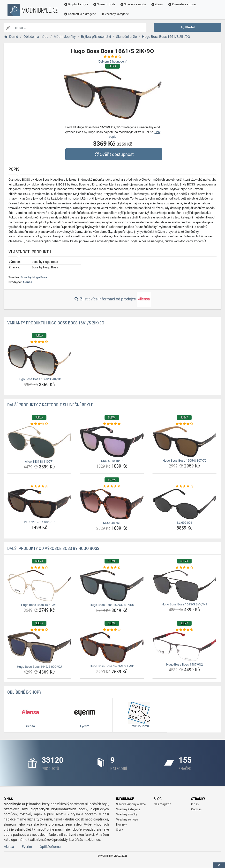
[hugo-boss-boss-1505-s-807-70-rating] (184, 424)
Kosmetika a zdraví (183, 4)
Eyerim (27, 847)
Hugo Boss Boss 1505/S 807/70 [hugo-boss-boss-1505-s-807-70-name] (184, 461)
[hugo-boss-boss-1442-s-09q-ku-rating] (39, 630)
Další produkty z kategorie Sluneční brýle (50, 405)
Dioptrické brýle (76, 4)
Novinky (121, 825)
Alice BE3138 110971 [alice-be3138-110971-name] (39, 462)
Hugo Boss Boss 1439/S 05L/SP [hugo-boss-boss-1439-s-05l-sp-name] (112, 666)
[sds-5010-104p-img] (112, 442)
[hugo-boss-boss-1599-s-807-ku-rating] (112, 568)
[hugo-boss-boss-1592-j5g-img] (39, 586)
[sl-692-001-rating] (184, 486)
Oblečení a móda (133, 4)
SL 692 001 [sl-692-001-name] (184, 523)
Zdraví (157, 4)
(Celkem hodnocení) (112, 61)
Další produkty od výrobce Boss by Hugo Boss (53, 548)
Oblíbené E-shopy (24, 692)
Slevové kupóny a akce (131, 804)
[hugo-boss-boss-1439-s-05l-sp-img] (112, 647)
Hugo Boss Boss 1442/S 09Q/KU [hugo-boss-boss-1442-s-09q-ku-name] (39, 667)
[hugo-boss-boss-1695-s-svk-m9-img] (184, 585)
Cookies (196, 809)
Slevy (120, 830)
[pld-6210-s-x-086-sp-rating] (39, 486)
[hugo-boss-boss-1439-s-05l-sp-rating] (112, 630)
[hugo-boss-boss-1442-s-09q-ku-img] (39, 648)
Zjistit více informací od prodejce (112, 299)
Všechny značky (127, 814)
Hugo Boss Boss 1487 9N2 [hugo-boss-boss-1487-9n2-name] (184, 664)
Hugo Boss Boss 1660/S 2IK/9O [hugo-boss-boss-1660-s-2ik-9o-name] (39, 379)
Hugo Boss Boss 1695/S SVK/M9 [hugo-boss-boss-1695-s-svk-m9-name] (184, 604)
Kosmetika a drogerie (80, 14)
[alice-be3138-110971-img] (39, 442)
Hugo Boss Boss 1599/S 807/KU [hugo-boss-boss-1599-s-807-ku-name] (112, 605)
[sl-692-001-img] (184, 504)
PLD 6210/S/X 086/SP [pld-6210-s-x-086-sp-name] (39, 522)
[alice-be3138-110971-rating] (39, 424)
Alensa (27, 282)
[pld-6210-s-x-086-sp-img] (39, 504)
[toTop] (219, 865)
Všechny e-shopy (127, 820)
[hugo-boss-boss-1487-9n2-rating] (184, 630)
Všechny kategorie (115, 14)
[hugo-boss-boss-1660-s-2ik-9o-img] (39, 360)
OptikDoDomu (50, 847)
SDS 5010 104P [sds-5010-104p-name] (112, 461)
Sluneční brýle (104, 4)
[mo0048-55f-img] (112, 504)
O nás (195, 804)
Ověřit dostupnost (114, 154)
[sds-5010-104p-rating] (112, 424)
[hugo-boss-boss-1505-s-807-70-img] (184, 442)
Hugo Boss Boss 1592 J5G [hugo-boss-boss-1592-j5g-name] (39, 605)
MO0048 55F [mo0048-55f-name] (112, 523)
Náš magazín (162, 804)
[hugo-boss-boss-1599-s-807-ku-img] (112, 586)
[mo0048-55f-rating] (112, 486)
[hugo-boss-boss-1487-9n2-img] (184, 647)
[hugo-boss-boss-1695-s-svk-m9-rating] (184, 568)
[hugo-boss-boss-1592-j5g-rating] (39, 568)
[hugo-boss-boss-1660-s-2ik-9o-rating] (39, 342)
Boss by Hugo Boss (34, 277)
